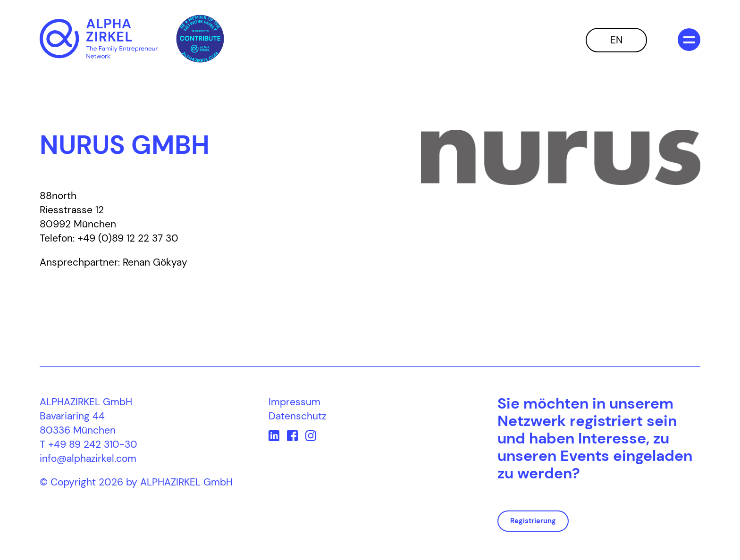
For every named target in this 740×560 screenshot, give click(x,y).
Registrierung (533, 521)
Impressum (294, 402)
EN (616, 40)
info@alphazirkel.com (88, 459)
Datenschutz (297, 416)
